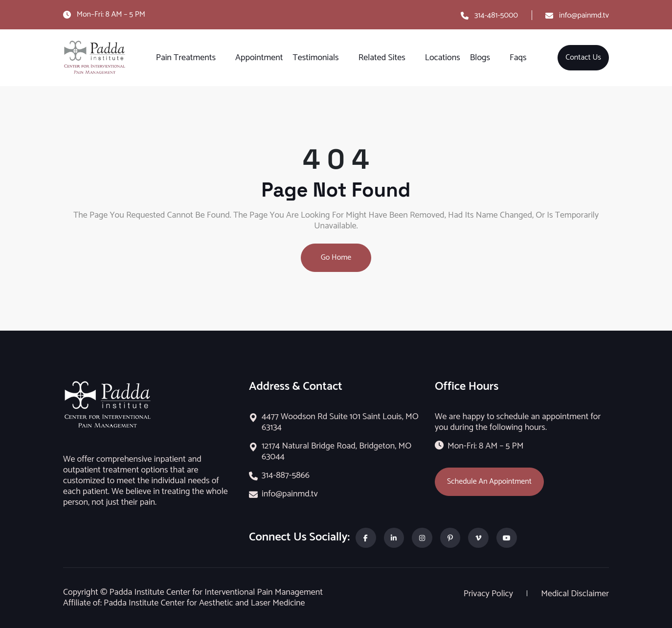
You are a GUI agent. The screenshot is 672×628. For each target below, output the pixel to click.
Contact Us (583, 57)
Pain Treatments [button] (186, 58)
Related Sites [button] (382, 58)
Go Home (336, 258)
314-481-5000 (496, 15)
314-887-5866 (286, 475)
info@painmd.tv (584, 15)
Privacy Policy (489, 594)
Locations (443, 58)
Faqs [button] (518, 58)
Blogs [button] (480, 58)
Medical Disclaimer (575, 594)
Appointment (259, 58)
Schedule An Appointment (489, 482)
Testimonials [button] (316, 58)
